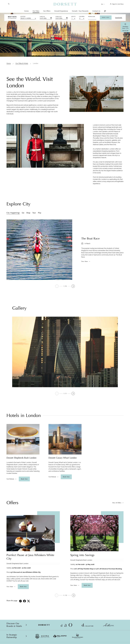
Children (82, 16)
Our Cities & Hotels (22, 63)
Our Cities (36, 11)
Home (26, 11)
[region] (23, 468)
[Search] (9, 4)
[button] (73, 286)
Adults (73, 16)
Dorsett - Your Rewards (80, 11)
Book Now (106, 17)
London (36, 63)
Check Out (59, 17)
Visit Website (10, 479)
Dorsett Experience (61, 11)
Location (23, 16)
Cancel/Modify (119, 18)
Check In (42, 17)
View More (84, 261)
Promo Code (92, 17)
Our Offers (47, 11)
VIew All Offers (117, 503)
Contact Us (96, 11)
